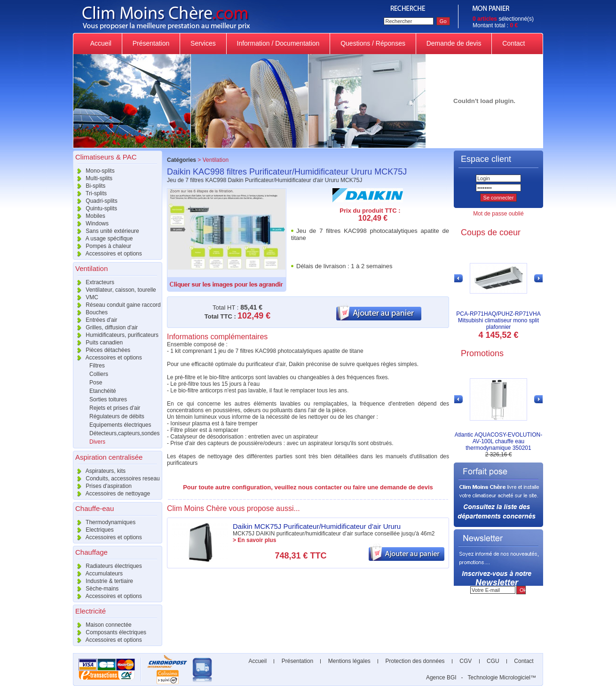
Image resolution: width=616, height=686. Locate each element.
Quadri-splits (95, 201)
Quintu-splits (95, 208)
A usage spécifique (103, 239)
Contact (513, 43)
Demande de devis (454, 43)
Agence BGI (441, 678)
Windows (91, 223)
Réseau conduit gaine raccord (117, 305)
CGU (493, 661)
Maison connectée (102, 625)
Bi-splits (89, 186)
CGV (466, 661)
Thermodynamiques (104, 522)
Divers (97, 442)
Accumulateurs (98, 574)
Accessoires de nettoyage (111, 494)
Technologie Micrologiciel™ (502, 678)
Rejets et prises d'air (115, 408)
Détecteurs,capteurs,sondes (124, 433)
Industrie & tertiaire (103, 581)
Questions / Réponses (373, 43)
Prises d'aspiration (102, 486)
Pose (96, 383)
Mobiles (89, 216)
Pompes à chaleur (102, 246)
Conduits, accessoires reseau (116, 479)
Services (203, 43)
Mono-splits (94, 171)
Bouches (90, 312)
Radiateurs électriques (107, 566)
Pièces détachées (102, 350)
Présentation (151, 43)
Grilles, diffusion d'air (105, 327)
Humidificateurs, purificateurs (116, 335)
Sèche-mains (96, 589)
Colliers (99, 374)
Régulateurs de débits (117, 416)
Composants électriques (110, 632)
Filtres (97, 366)
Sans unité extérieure (106, 231)
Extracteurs (94, 282)
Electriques (93, 530)
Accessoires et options (107, 254)
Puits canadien (98, 343)
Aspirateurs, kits (99, 471)
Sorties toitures (108, 399)
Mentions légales (349, 661)
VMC (86, 297)
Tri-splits (90, 193)
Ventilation (216, 160)
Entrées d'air (95, 320)
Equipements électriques (120, 425)
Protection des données (415, 661)
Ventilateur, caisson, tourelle (115, 290)
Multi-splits (93, 178)
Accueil (101, 43)
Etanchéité (103, 391)
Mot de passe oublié (498, 214)
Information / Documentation (278, 43)
